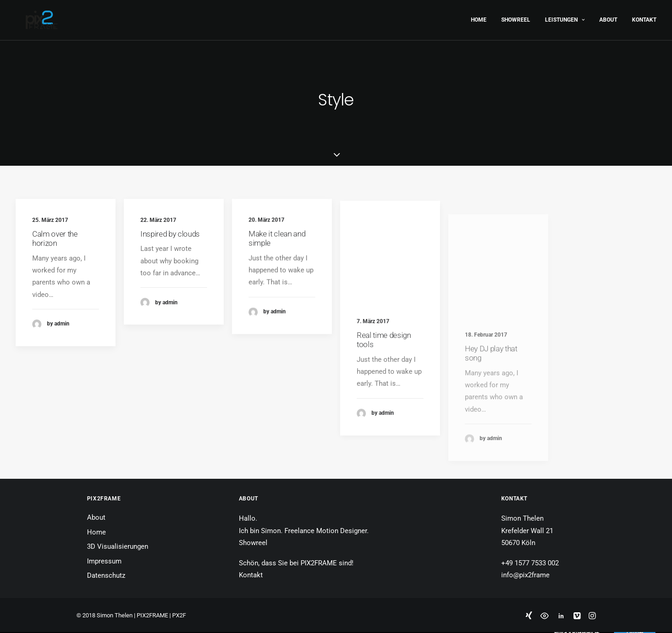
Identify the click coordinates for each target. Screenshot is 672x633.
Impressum (104, 561)
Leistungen (565, 17)
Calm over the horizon (55, 238)
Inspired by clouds (170, 234)
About (608, 17)
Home (479, 17)
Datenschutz (106, 575)
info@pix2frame (525, 575)
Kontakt (644, 17)
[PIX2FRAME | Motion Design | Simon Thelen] (32, 17)
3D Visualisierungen (118, 546)
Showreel (516, 17)
